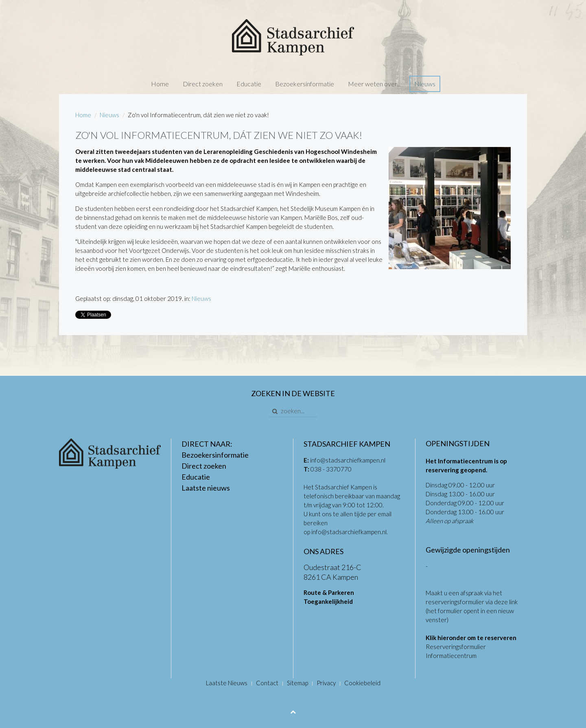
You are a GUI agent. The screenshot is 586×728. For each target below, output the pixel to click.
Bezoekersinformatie (305, 84)
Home (160, 84)
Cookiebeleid (362, 683)
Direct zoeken (203, 84)
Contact (267, 683)
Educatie (249, 84)
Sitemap (297, 683)
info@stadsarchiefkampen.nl (348, 460)
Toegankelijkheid (328, 601)
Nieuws (425, 84)
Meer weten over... (374, 84)
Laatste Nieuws (227, 683)
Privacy (326, 683)
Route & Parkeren (329, 592)
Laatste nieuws (206, 488)
